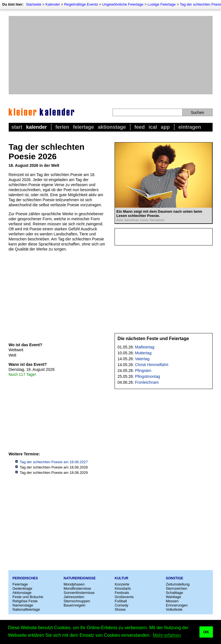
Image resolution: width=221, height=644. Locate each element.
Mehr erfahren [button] (167, 635)
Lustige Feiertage (162, 4)
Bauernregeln (75, 605)
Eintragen (190, 127)
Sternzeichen (176, 588)
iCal (153, 127)
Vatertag (142, 359)
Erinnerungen (177, 605)
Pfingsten (143, 371)
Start (17, 127)
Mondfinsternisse (77, 588)
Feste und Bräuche (28, 597)
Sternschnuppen (77, 601)
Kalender (53, 4)
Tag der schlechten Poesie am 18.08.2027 (54, 462)
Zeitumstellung (178, 584)
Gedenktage (23, 588)
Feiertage (83, 127)
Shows (120, 609)
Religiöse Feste (25, 601)
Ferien (62, 127)
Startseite (33, 4)
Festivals (122, 593)
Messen (172, 601)
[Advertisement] (111, 55)
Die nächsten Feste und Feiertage (153, 339)
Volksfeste (174, 609)
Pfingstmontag (148, 376)
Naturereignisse (80, 578)
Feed (140, 127)
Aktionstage (112, 127)
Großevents (124, 597)
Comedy (122, 605)
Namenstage (23, 605)
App (165, 127)
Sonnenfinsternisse (79, 593)
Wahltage (173, 597)
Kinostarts (123, 588)
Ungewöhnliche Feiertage (123, 4)
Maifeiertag (145, 347)
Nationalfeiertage (26, 609)
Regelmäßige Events (81, 4)
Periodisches (25, 578)
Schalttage (174, 593)
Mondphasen (74, 584)
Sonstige (175, 578)
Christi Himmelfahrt (152, 365)
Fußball (121, 601)
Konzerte (122, 584)
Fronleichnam (147, 382)
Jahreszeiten (74, 597)
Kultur (122, 578)
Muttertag (143, 353)
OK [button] (206, 632)
